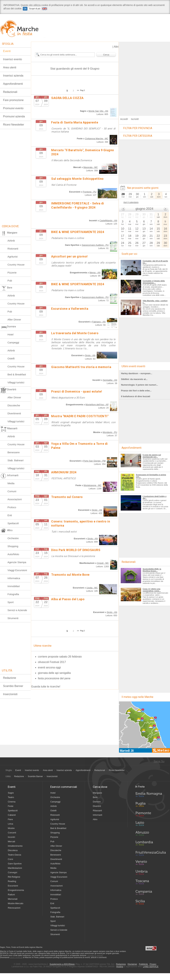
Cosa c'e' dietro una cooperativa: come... (152, 590)
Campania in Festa (151, 892)
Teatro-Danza (14, 855)
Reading (12, 881)
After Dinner (14, 319)
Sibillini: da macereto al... (134, 379)
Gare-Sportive (15, 864)
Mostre (11, 828)
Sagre (11, 793)
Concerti (12, 833)
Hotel (10, 334)
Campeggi (13, 342)
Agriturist (12, 257)
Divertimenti (14, 413)
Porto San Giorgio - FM (94, 461)
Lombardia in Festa (151, 844)
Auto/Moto (13, 554)
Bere (95, 797)
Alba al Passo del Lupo (68, 599)
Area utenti (48, 770)
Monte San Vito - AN (98, 111)
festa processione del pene (54, 678)
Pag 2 (83, 90)
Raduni (11, 895)
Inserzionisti (10, 694)
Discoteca (13, 850)
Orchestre (13, 538)
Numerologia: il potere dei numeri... (139, 385)
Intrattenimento (15, 846)
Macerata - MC (91, 167)
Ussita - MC (92, 588)
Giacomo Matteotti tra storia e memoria (81, 367)
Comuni (12, 491)
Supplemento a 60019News (62, 964)
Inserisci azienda (64, 770)
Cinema (12, 802)
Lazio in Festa (151, 825)
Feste (11, 806)
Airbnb (11, 241)
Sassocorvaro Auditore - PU (95, 245)
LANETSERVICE (151, 967)
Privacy (153, 964)
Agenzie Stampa (17, 562)
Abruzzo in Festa (151, 834)
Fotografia (13, 594)
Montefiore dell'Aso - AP (97, 405)
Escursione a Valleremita (70, 309)
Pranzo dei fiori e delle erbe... (136, 391)
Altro (95, 819)
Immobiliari (14, 586)
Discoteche (14, 405)
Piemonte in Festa (151, 815)
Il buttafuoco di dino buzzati (136, 396)
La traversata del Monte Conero (75, 333)
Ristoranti (13, 249)
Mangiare (97, 793)
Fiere (10, 819)
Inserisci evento (32, 770)
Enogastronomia (16, 890)
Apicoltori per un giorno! (69, 256)
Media (11, 483)
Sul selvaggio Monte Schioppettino (77, 179)
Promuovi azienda (14, 116)
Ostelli (11, 358)
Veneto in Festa (151, 863)
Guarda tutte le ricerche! (46, 687)
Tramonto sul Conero (67, 497)
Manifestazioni (15, 868)
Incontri (11, 837)
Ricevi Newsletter (14, 125)
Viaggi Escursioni (17, 570)
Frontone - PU (90, 192)
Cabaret (12, 815)
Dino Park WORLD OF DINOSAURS (76, 550)
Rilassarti (97, 811)
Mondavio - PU (110, 432)
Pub (10, 281)
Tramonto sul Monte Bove (70, 575)
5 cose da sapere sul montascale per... (152, 456)
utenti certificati (16, 957)
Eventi (18, 770)
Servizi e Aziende (17, 610)
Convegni (12, 872)
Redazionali (100, 770)
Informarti (97, 815)
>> (78, 90)
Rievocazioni (14, 908)
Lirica (10, 824)
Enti (10, 515)
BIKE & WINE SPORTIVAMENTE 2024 (78, 232)
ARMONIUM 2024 (64, 472)
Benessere (14, 452)
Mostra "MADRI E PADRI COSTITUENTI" (80, 416)
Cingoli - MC (103, 563)
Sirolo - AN (90, 355)
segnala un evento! (95, 955)
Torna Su (159, 761)
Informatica (14, 578)
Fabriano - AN (99, 322)
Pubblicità (143, 964)
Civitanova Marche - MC (97, 139)
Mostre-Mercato (16, 903)
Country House (16, 265)
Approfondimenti (83, 770)
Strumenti (13, 618)
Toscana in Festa (151, 883)
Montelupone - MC (93, 485)
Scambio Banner (13, 686)
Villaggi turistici (16, 382)
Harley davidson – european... (137, 373)
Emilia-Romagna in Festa (151, 795)
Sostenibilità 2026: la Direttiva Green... (152, 570)
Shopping (13, 546)
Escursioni (13, 886)
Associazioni (15, 499)
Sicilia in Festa (151, 902)
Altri (116, 47)
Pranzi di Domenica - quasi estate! (77, 391)
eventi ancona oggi (49, 667)
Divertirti (97, 806)
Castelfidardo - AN (108, 221)
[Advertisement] (36, 77)
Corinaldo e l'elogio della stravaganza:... (154, 282)
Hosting (120, 967)
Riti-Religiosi (14, 877)
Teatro (11, 797)
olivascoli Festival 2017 (52, 662)
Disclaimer (132, 964)
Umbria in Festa (151, 873)
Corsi (10, 859)
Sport (11, 602)
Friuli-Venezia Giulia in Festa (151, 854)
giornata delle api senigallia (54, 673)
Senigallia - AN (110, 380)
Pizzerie (12, 273)
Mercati (11, 841)
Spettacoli (13, 523)
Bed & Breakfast (17, 374)
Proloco (12, 507)
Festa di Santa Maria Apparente (75, 122)
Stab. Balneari (15, 460)
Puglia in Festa (151, 805)
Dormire (97, 802)
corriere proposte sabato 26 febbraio (60, 657)
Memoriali (13, 899)
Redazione (10, 678)
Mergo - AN (95, 273)
